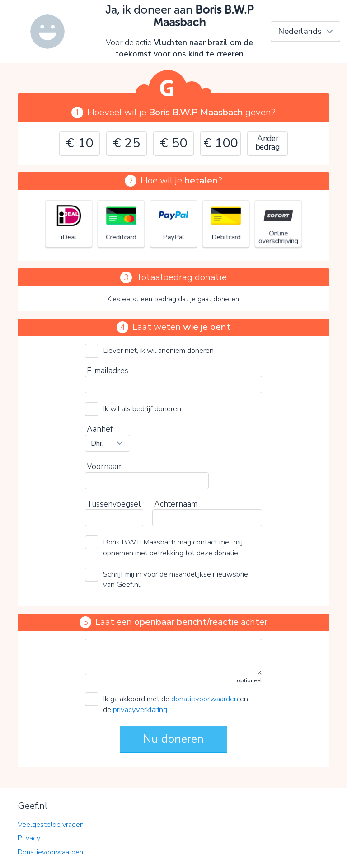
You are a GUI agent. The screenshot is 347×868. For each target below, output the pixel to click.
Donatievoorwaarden (50, 852)
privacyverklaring (140, 710)
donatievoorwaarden (205, 699)
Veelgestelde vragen (51, 825)
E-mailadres (108, 371)
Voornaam (105, 466)
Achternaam (176, 504)
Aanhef (100, 429)
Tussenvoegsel (114, 504)
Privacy (29, 838)
